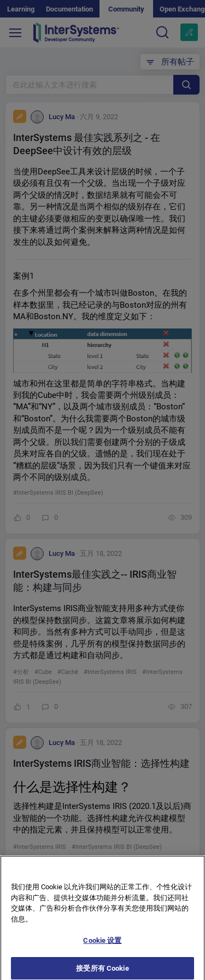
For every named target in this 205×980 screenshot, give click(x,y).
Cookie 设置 (102, 945)
